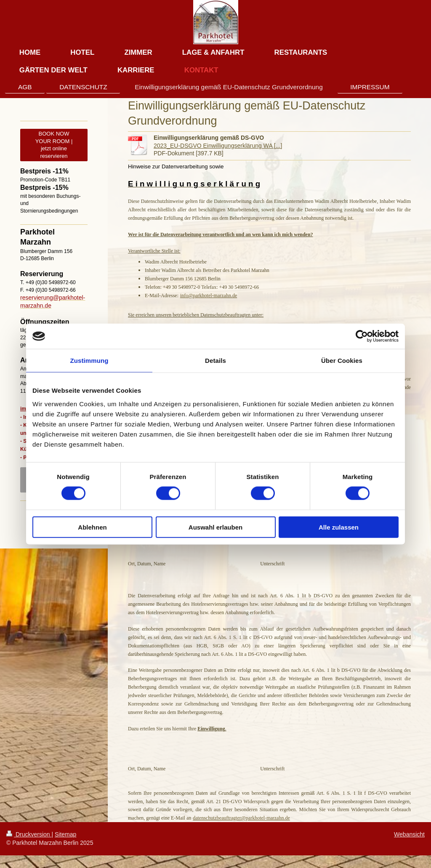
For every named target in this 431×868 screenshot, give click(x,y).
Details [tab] (215, 361)
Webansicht (409, 834)
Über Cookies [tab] (342, 361)
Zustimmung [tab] (89, 361)
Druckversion (29, 834)
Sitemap (65, 834)
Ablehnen (92, 527)
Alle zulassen (339, 527)
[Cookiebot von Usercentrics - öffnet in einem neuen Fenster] (362, 336)
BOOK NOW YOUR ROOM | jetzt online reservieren (54, 145)
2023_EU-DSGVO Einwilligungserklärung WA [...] (218, 146)
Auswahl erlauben (215, 527)
